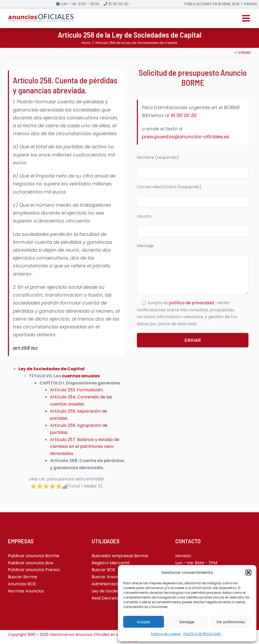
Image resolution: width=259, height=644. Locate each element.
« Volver (243, 52)
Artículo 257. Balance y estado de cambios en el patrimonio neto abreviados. (85, 447)
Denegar (187, 622)
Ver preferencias (231, 622)
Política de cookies (166, 634)
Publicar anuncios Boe (31, 563)
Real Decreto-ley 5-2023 (117, 598)
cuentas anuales (81, 376)
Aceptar (144, 622)
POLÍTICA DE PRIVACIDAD (202, 634)
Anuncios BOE (22, 584)
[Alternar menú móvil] (247, 18)
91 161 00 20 (118, 4)
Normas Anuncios (26, 591)
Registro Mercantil (111, 563)
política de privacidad (192, 303)
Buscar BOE (103, 570)
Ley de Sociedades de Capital (51, 369)
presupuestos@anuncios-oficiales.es (186, 137)
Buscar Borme (23, 577)
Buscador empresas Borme (120, 556)
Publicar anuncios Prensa (34, 570)
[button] (248, 572)
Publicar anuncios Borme (34, 556)
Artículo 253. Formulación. (77, 390)
